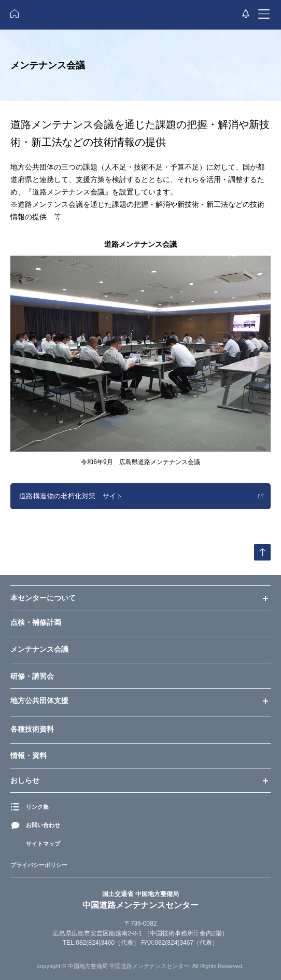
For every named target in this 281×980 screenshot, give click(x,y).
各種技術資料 (32, 729)
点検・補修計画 (36, 622)
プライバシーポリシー (39, 865)
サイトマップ (43, 844)
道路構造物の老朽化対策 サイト (71, 496)
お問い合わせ (43, 825)
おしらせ (25, 780)
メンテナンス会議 (39, 649)
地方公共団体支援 (39, 701)
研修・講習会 (32, 676)
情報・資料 (29, 755)
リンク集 (37, 807)
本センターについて (43, 598)
